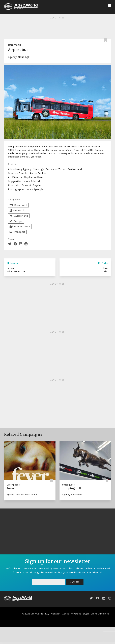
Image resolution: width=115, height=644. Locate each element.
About (66, 614)
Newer (12, 263)
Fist (106, 271)
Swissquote (68, 485)
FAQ (47, 614)
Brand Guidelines (100, 614)
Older (103, 263)
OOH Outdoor (20, 226)
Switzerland (19, 216)
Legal (86, 614)
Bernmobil (15, 45)
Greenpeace (13, 485)
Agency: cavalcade (72, 495)
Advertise (76, 614)
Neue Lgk (24, 57)
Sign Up (75, 582)
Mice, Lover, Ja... (17, 271)
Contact (56, 614)
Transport (17, 232)
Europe (16, 221)
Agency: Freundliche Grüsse (22, 495)
